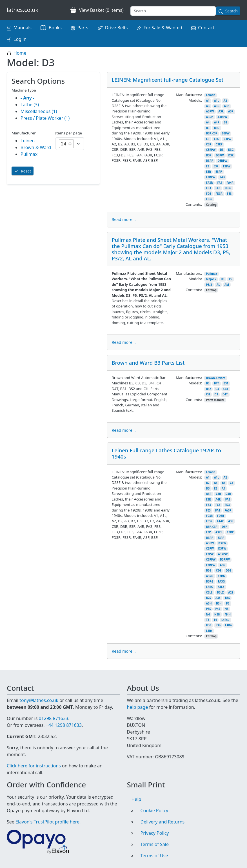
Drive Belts (116, 28)
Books (55, 28)
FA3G (221, 582)
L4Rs (209, 631)
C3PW (227, 139)
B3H (219, 604)
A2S (231, 593)
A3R (221, 111)
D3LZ (220, 593)
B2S (209, 598)
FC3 (218, 188)
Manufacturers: (189, 95)
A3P (226, 106)
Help (136, 799)
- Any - (27, 98)
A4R (217, 122)
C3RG (221, 576)
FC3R (228, 188)
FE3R (209, 199)
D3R (231, 155)
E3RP (219, 172)
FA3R (210, 183)
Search (232, 11)
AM (227, 285)
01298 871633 (53, 718)
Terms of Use (154, 856)
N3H (217, 615)
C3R (209, 144)
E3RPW (211, 177)
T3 (208, 620)
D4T (225, 394)
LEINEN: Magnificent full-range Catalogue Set (167, 80)
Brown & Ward (216, 378)
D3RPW (222, 161)
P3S (209, 609)
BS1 (226, 383)
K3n (209, 625)
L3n (218, 625)
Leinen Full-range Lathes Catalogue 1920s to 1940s (166, 453)
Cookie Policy (154, 811)
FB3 (209, 188)
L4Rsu (225, 620)
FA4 (220, 183)
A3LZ (221, 587)
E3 (208, 166)
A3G (217, 106)
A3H (209, 604)
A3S (218, 598)
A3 (208, 106)
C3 (208, 139)
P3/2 (209, 285)
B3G (217, 128)
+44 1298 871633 (64, 725)
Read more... (124, 219)
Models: (195, 100)
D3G (231, 150)
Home (20, 53)
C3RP (219, 144)
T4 (215, 620)
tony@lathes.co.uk (39, 700)
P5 (231, 279)
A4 (208, 122)
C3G (216, 139)
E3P (216, 166)
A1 (208, 101)
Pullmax (212, 274)
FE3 (229, 194)
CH (208, 394)
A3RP (210, 117)
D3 (222, 150)
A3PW (210, 111)
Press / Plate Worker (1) (45, 118)
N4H (228, 615)
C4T (226, 389)
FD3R (219, 194)
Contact (206, 28)
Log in (20, 39)
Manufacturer (24, 133)
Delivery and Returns (163, 822)
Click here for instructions (34, 766)
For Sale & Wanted (163, 28)
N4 (208, 615)
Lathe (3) (30, 105)
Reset (26, 171)
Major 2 (211, 279)
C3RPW (211, 150)
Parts (83, 28)
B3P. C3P (212, 133)
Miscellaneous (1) (39, 111)
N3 (227, 609)
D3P (209, 155)
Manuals (23, 28)
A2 (225, 101)
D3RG (210, 582)
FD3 (209, 194)
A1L (217, 101)
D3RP (210, 161)
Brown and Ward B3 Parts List (148, 363)
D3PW (220, 155)
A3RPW (222, 117)
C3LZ (209, 593)
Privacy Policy (155, 833)
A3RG (210, 576)
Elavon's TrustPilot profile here (47, 822)
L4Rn (228, 625)
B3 (208, 128)
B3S (227, 598)
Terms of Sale (155, 844)
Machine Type (24, 90)
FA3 (222, 177)
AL (218, 285)
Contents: (194, 204)
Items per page (69, 133)
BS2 (209, 389)
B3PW (225, 133)
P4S (218, 609)
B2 (226, 122)
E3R (209, 172)
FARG (210, 587)
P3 (228, 604)
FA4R (230, 183)
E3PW (227, 166)
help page (138, 707)
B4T (217, 383)
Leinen (211, 95)
